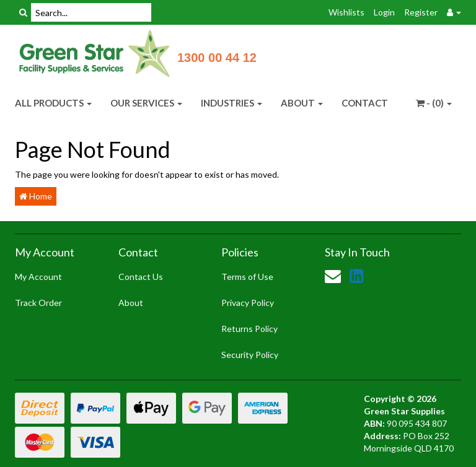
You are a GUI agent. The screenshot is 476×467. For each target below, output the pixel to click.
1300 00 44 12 (217, 58)
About (131, 303)
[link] (356, 276)
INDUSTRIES (231, 103)
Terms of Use (247, 277)
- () (434, 103)
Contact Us (141, 277)
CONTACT (365, 103)
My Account (38, 277)
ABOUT (302, 103)
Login (384, 12)
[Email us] (333, 276)
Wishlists (346, 12)
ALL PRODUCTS (53, 103)
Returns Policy (249, 329)
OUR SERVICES (146, 103)
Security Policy (250, 355)
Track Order (38, 303)
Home (36, 196)
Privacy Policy (248, 303)
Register (421, 12)
